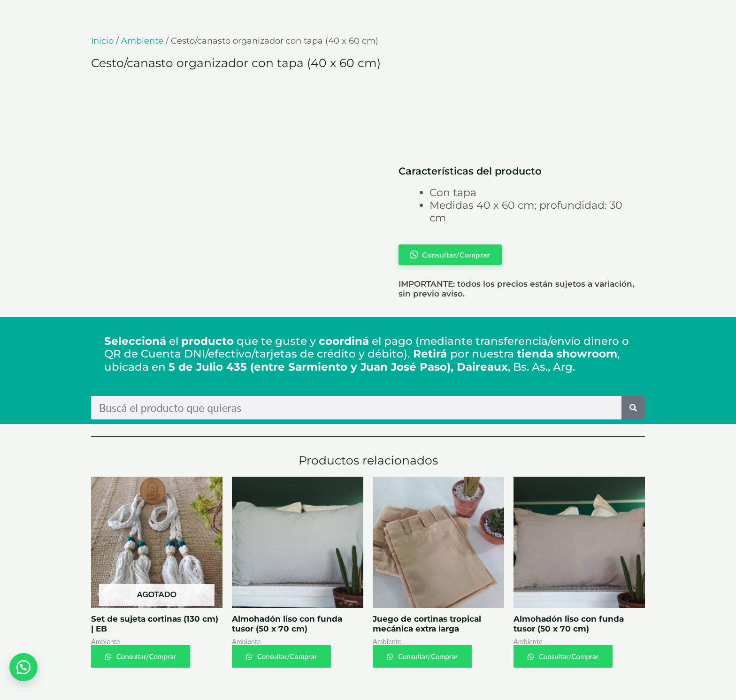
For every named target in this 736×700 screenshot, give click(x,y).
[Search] (633, 408)
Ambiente (142, 41)
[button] (23, 667)
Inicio (102, 41)
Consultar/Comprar (145, 656)
